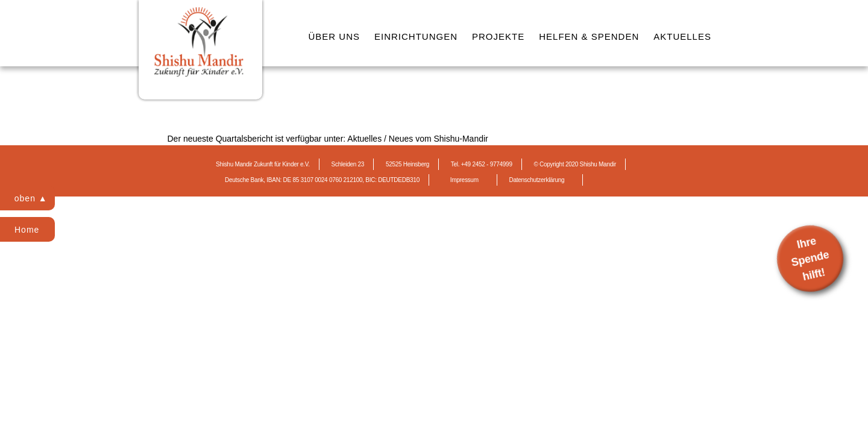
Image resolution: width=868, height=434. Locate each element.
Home (27, 230)
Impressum (464, 180)
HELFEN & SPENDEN (589, 36)
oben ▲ (31, 198)
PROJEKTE (498, 36)
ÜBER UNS (335, 36)
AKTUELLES (682, 36)
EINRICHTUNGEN (416, 36)
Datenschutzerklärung (536, 180)
